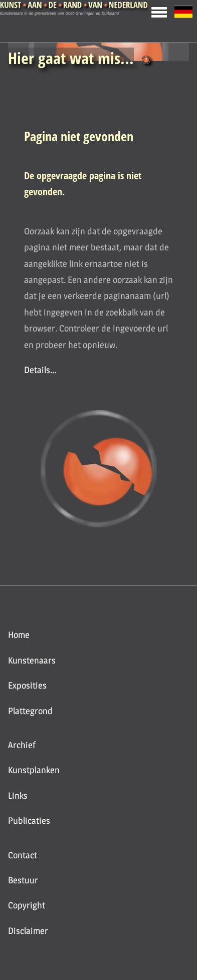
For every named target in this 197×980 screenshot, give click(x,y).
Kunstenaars (32, 660)
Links (18, 795)
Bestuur (23, 880)
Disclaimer (28, 931)
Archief (22, 745)
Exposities (27, 685)
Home (19, 635)
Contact (23, 855)
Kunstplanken (34, 770)
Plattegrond (30, 711)
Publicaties (29, 821)
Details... (40, 370)
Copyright (27, 905)
